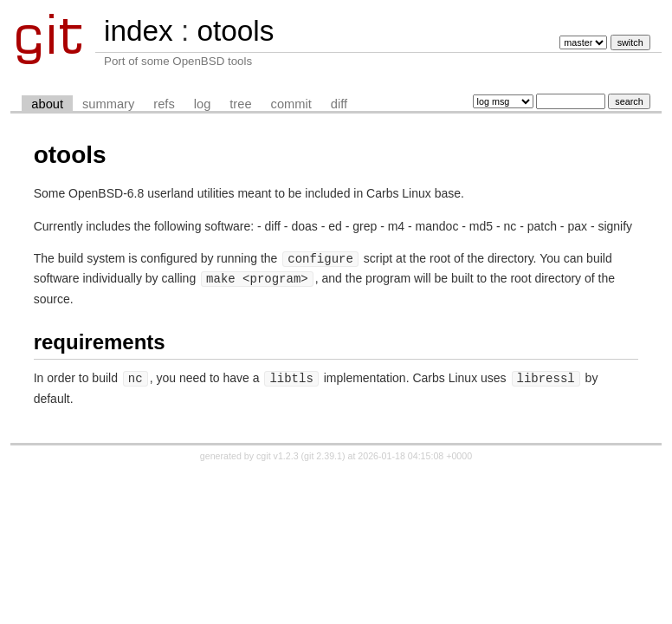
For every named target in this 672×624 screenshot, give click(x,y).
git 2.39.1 (323, 453)
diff (339, 104)
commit (291, 104)
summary (108, 104)
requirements (100, 340)
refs (164, 104)
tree (240, 104)
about (47, 104)
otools (235, 31)
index (139, 31)
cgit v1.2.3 (278, 453)
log (203, 104)
